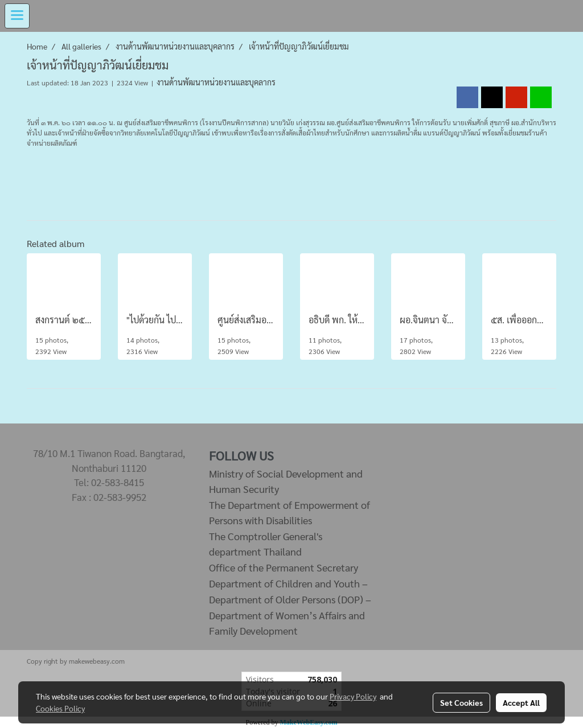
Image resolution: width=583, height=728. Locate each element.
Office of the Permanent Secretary (284, 567)
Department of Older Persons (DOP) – (290, 599)
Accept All (521, 702)
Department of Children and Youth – (288, 583)
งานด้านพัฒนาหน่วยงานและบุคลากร (216, 82)
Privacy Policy (353, 696)
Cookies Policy (60, 708)
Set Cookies (461, 702)
